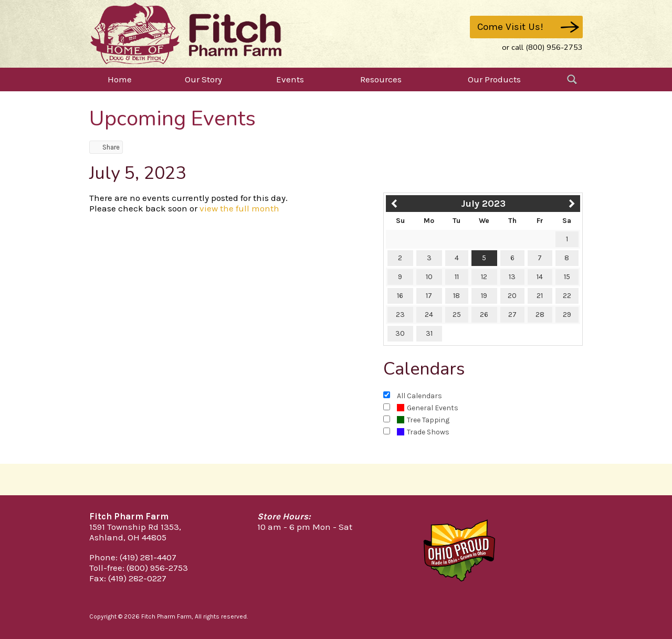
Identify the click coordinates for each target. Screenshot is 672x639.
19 (484, 296)
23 (400, 315)
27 (512, 315)
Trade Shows (423, 432)
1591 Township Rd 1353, (135, 527)
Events (290, 79)
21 (540, 296)
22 (567, 296)
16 (400, 296)
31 (429, 333)
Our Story (203, 79)
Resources (381, 79)
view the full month (239, 208)
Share (106, 147)
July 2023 (483, 204)
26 (484, 315)
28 (540, 315)
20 (512, 296)
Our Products (494, 79)
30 (400, 333)
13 (512, 277)
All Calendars (419, 396)
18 (456, 296)
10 (429, 277)
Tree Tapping (423, 420)
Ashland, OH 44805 (128, 537)
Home (120, 79)
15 (567, 277)
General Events (428, 408)
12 (484, 277)
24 (429, 315)
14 (540, 277)
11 (457, 277)
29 (567, 315)
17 (429, 296)
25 (457, 315)
